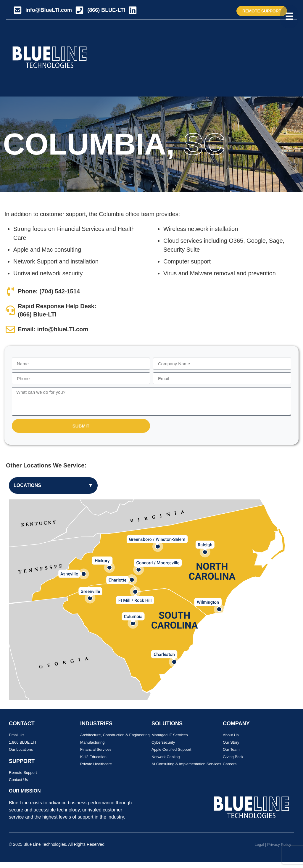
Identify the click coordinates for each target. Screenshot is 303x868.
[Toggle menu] (289, 17)
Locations (53, 486)
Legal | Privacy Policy (273, 844)
